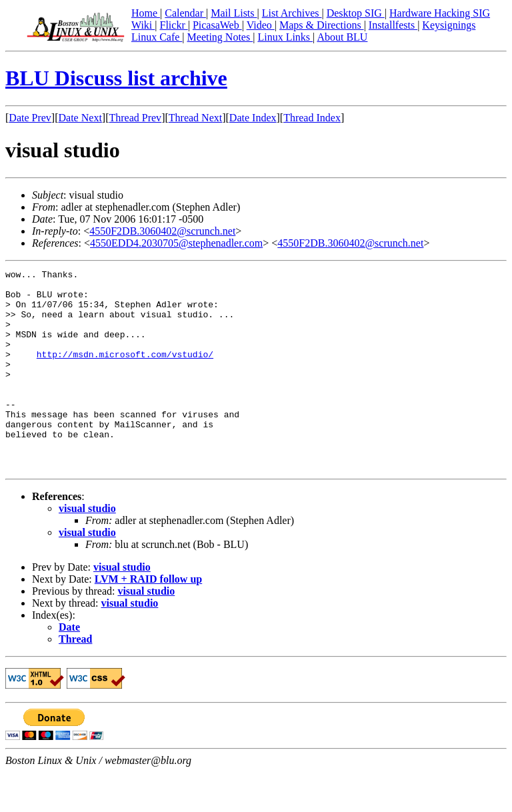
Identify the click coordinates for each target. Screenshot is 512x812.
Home (146, 13)
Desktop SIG (356, 13)
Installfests (393, 25)
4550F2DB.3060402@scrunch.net (162, 231)
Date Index (253, 118)
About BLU (342, 37)
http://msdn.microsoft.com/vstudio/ (125, 372)
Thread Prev (135, 118)
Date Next (80, 118)
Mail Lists (234, 13)
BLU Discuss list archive (116, 78)
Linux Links (285, 37)
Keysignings (449, 25)
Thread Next (195, 118)
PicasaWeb (217, 25)
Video (261, 25)
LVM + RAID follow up (148, 619)
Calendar (185, 13)
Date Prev (30, 118)
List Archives (292, 13)
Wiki (143, 25)
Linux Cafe (157, 37)
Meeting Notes (220, 37)
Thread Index (312, 118)
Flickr (173, 25)
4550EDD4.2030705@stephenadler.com (176, 243)
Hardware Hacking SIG (440, 13)
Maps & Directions (322, 25)
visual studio (87, 548)
